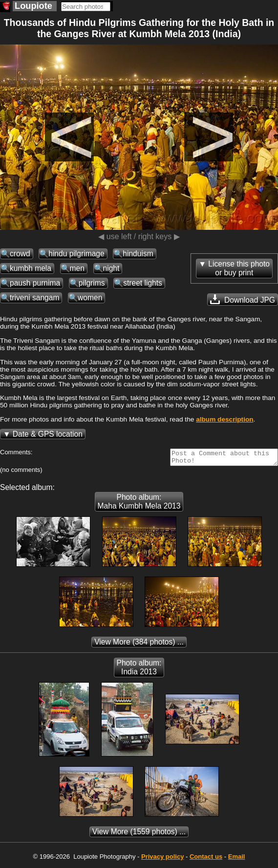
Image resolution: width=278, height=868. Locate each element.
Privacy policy (162, 859)
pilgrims (92, 283)
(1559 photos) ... (139, 835)
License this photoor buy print (239, 268)
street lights (143, 283)
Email (237, 859)
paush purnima (35, 283)
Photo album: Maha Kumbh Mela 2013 (139, 504)
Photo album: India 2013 (139, 670)
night (111, 268)
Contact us (206, 859)
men (77, 268)
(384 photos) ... (139, 645)
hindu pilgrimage (76, 254)
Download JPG (243, 299)
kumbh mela (31, 268)
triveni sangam (34, 298)
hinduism (138, 254)
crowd (20, 254)
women (90, 298)
